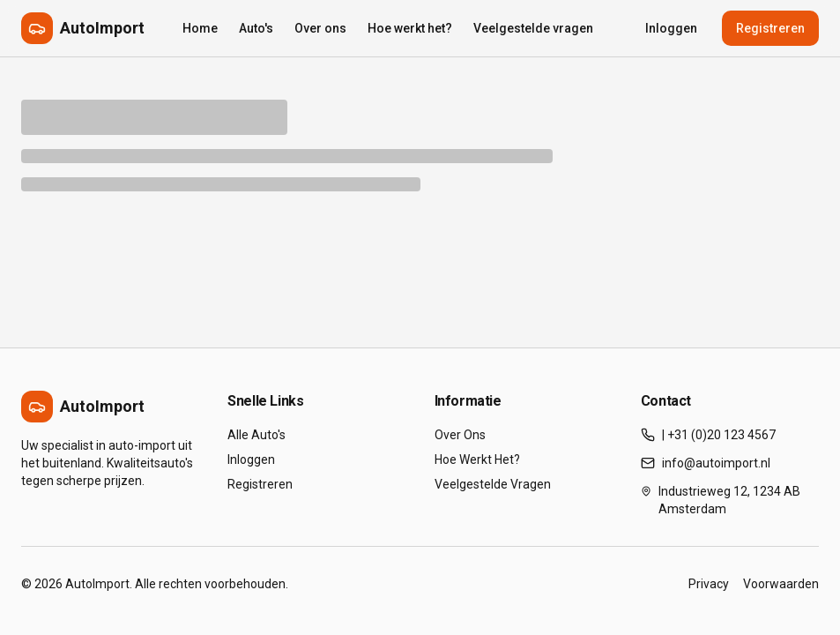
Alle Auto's (256, 435)
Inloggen (671, 28)
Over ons (320, 28)
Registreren (770, 28)
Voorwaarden (781, 584)
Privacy (709, 584)
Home (200, 28)
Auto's (256, 28)
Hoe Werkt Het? (477, 459)
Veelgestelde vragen (533, 28)
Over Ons (460, 435)
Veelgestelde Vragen (493, 484)
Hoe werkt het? (410, 28)
